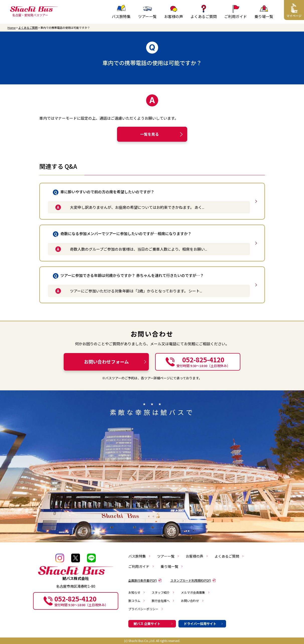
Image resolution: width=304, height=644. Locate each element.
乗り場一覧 (172, 566)
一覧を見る (162, 134)
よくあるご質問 (28, 28)
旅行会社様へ (163, 601)
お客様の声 (197, 556)
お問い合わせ (192, 601)
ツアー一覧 (168, 556)
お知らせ (137, 592)
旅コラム (137, 601)
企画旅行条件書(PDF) (145, 580)
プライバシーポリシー (146, 609)
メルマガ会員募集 (195, 592)
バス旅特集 (140, 556)
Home (12, 28)
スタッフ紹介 (163, 592)
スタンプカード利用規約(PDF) (193, 580)
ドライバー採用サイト (204, 624)
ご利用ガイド (141, 566)
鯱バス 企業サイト (153, 624)
